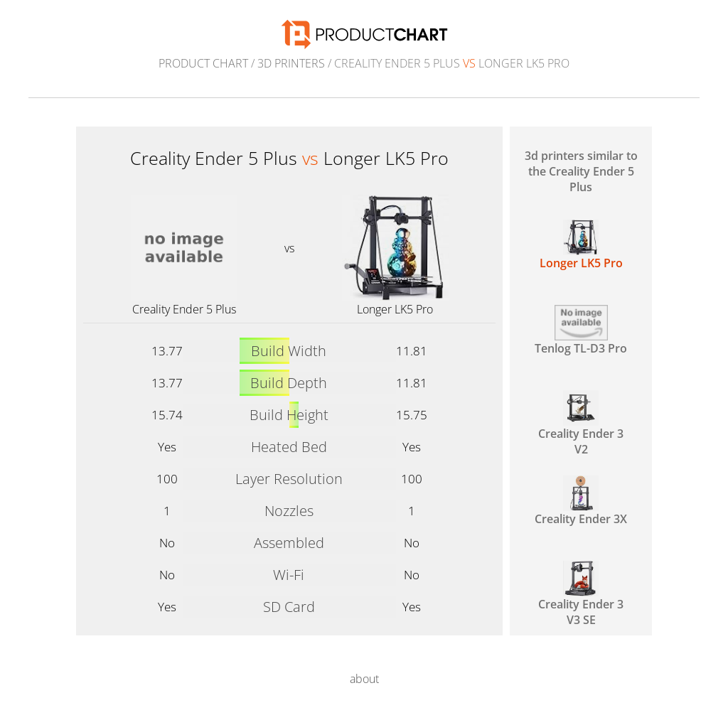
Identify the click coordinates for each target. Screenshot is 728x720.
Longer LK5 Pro (395, 309)
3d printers (291, 63)
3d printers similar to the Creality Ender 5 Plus (581, 171)
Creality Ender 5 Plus (184, 309)
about (364, 679)
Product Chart (203, 63)
